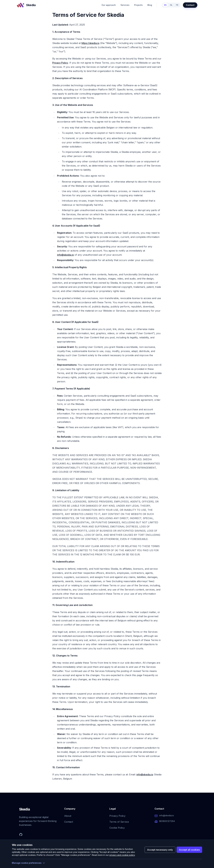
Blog (150, 5)
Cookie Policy (117, 828)
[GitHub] (21, 835)
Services (125, 5)
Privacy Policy (60, 63)
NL (171, 5)
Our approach (109, 5)
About (68, 816)
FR (177, 5)
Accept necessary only (160, 850)
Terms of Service (119, 822)
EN (165, 5)
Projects (138, 5)
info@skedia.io (65, 255)
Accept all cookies (189, 850)
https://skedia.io (90, 43)
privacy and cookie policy (122, 855)
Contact (190, 5)
